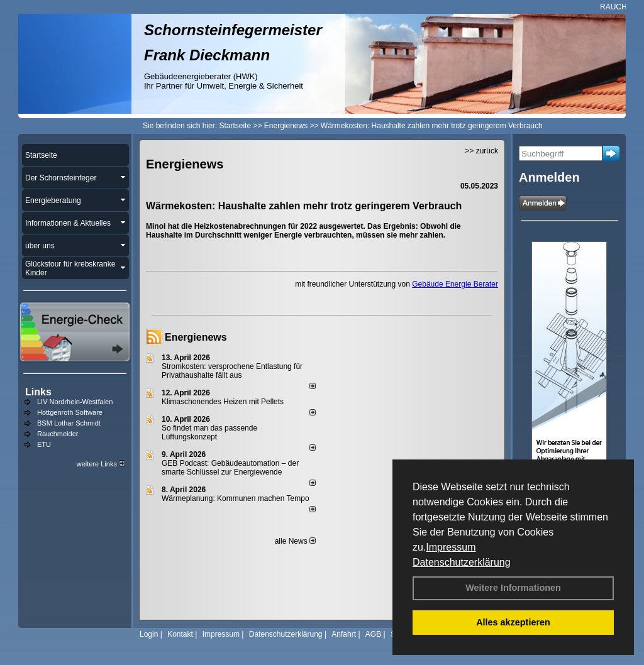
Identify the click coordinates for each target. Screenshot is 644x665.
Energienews (196, 337)
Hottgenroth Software (70, 412)
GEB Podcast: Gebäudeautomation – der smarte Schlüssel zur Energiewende (230, 468)
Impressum (451, 547)
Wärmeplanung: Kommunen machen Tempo (236, 498)
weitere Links (101, 464)
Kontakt (180, 634)
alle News (295, 541)
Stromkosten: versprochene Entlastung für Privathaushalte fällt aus (232, 371)
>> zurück (481, 151)
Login (149, 634)
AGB (373, 634)
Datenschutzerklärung (462, 562)
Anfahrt (344, 634)
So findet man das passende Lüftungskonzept (209, 432)
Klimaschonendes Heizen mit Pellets (223, 402)
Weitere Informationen (513, 588)
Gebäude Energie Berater (455, 284)
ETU (44, 444)
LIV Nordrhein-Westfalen (75, 402)
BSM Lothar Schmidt (69, 423)
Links (38, 392)
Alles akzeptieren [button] (513, 622)
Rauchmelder (58, 434)
